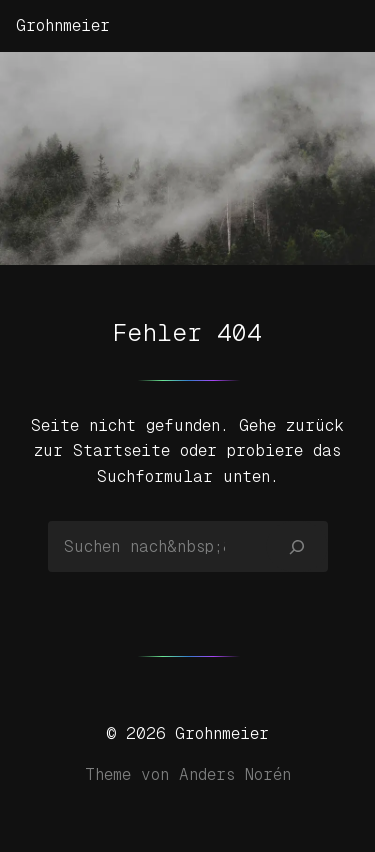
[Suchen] (296, 546)
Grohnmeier (63, 25)
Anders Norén (235, 774)
